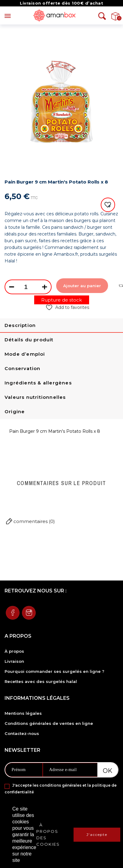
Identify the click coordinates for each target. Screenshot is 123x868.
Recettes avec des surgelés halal (41, 681)
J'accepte (97, 835)
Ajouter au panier (82, 286)
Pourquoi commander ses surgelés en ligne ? (54, 671)
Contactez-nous (22, 733)
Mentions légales (23, 713)
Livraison (14, 661)
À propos (14, 651)
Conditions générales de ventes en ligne (49, 723)
